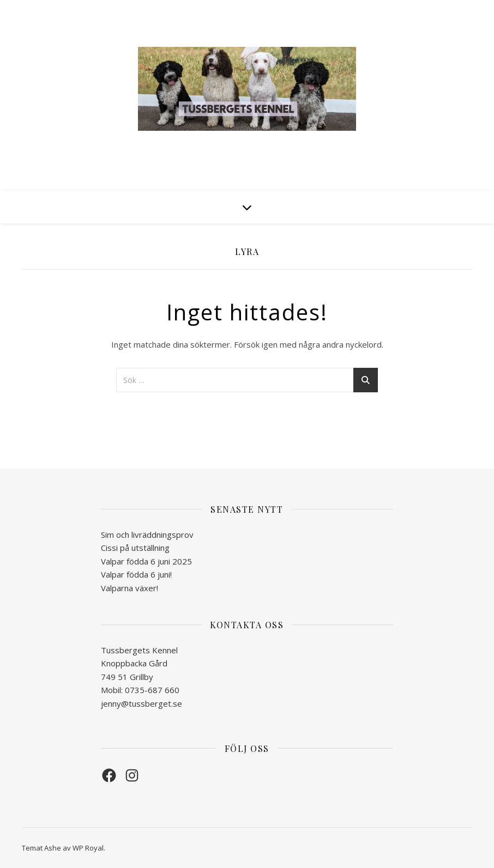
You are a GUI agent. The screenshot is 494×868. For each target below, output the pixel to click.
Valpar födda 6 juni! (136, 574)
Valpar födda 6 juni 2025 (146, 561)
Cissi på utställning (135, 548)
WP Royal (88, 848)
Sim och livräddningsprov (147, 535)
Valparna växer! (129, 588)
